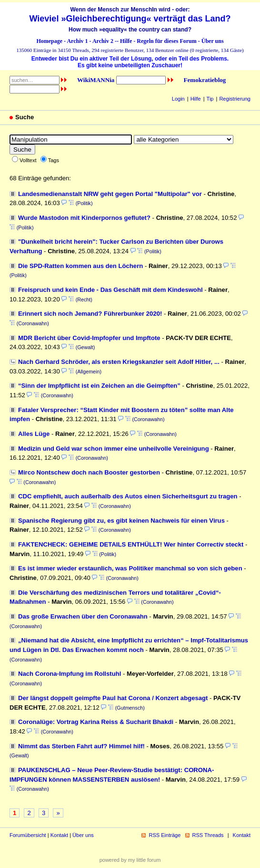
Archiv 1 (77, 41)
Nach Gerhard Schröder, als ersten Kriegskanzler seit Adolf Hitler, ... (119, 362)
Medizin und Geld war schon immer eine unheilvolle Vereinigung (114, 449)
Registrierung (235, 99)
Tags (54, 160)
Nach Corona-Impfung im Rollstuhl (70, 674)
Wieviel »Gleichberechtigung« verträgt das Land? (130, 19)
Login (178, 99)
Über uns (213, 41)
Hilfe (126, 41)
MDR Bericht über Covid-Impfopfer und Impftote (89, 338)
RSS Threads (208, 835)
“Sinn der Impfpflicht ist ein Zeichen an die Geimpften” (99, 386)
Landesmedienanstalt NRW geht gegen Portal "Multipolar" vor (110, 194)
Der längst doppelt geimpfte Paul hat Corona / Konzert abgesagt (113, 698)
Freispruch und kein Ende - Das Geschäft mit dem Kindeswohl (110, 290)
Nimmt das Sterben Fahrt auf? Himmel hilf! (81, 746)
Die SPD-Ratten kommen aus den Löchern (80, 266)
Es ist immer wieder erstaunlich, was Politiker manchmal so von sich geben (130, 568)
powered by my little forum (130, 860)
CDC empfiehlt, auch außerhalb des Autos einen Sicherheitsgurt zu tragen (128, 496)
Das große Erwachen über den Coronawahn (83, 616)
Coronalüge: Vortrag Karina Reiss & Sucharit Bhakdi (96, 722)
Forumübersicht (28, 835)
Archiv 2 (103, 41)
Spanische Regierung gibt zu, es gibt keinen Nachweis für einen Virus (121, 521)
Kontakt (59, 835)
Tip (210, 99)
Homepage (49, 41)
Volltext (28, 160)
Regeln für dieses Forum (166, 41)
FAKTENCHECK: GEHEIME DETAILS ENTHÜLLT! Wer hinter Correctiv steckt (131, 544)
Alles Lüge (34, 434)
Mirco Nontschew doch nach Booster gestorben (89, 472)
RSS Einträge (165, 835)
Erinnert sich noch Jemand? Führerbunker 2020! (90, 314)
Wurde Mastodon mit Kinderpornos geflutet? (84, 218)
